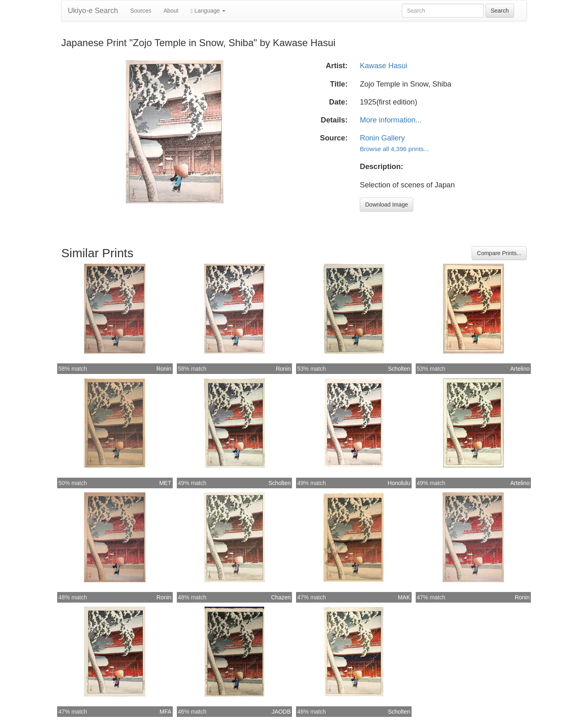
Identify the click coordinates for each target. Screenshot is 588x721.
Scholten (399, 369)
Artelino (520, 369)
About (171, 11)
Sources (141, 11)
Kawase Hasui (383, 66)
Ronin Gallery (382, 138)
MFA (166, 712)
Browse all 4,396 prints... (394, 149)
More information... (391, 120)
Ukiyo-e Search (93, 11)
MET (165, 483)
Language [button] (208, 11)
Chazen (281, 597)
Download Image (386, 205)
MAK (404, 597)
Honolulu (399, 483)
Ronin (164, 369)
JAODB (281, 712)
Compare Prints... (499, 253)
